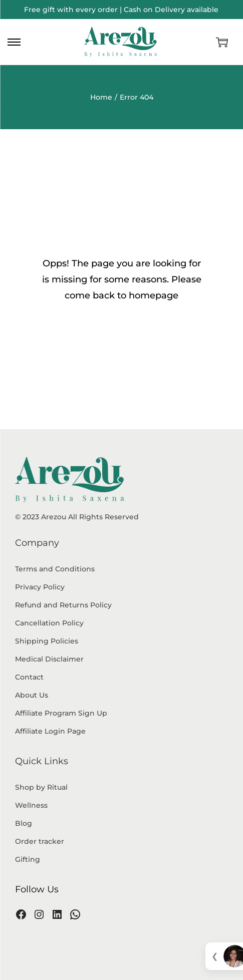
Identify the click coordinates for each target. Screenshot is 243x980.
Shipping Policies (47, 641)
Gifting (28, 859)
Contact (29, 677)
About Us (32, 695)
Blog (24, 823)
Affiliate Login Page (50, 731)
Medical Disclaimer (49, 659)
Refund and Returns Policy (63, 605)
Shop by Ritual (41, 787)
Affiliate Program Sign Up (61, 713)
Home (101, 97)
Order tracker (40, 841)
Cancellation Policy (49, 623)
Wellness (31, 805)
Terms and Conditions (55, 569)
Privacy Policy (40, 587)
